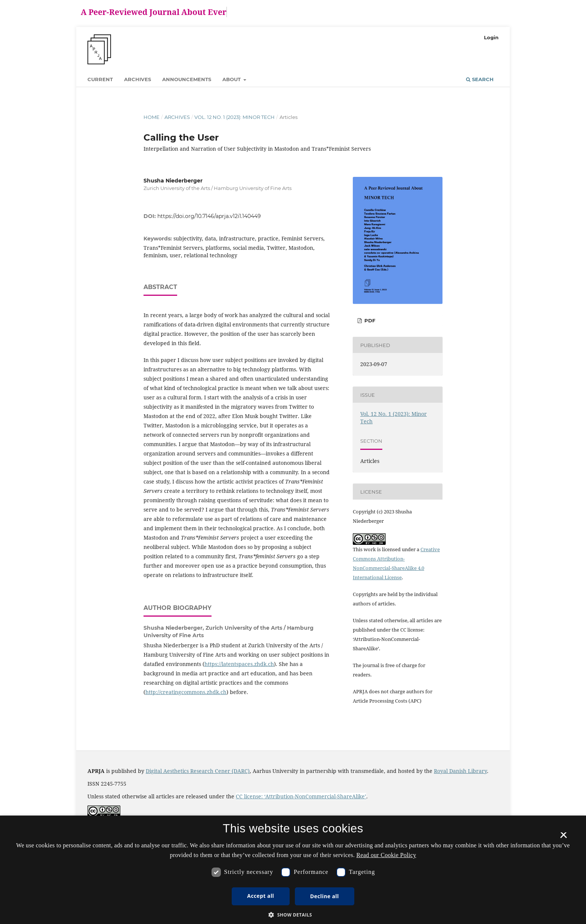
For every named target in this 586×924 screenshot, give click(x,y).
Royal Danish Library (460, 771)
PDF (369, 320)
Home (152, 117)
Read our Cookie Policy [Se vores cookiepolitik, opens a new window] (386, 855)
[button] (293, 915)
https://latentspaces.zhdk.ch (239, 664)
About (232, 79)
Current (100, 79)
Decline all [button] (325, 896)
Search (480, 79)
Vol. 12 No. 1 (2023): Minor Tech (235, 117)
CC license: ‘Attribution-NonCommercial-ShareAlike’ (301, 796)
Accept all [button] (260, 896)
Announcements (187, 79)
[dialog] (293, 870)
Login (491, 37)
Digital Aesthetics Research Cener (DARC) (198, 771)
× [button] (563, 838)
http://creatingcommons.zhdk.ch (186, 692)
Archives (138, 79)
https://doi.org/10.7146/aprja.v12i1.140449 (209, 216)
